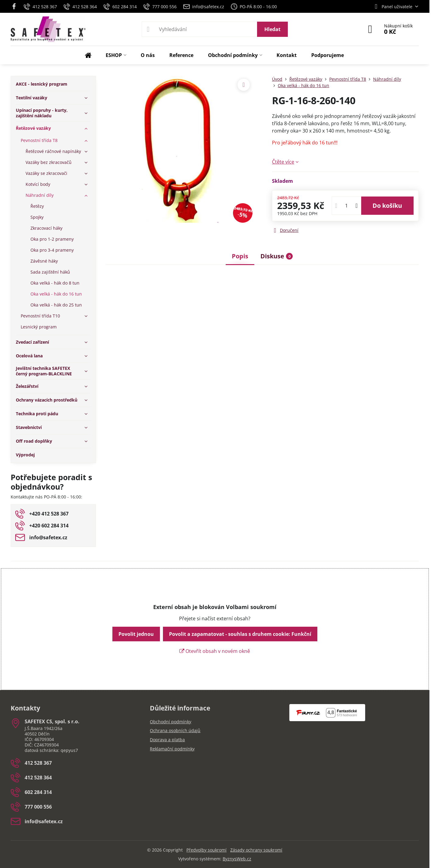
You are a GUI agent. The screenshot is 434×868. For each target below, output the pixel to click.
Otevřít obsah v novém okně (215, 651)
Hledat (272, 29)
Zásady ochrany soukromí (256, 850)
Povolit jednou (136, 634)
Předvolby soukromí (206, 850)
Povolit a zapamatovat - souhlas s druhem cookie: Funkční (240, 634)
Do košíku (387, 205)
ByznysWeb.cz (237, 859)
